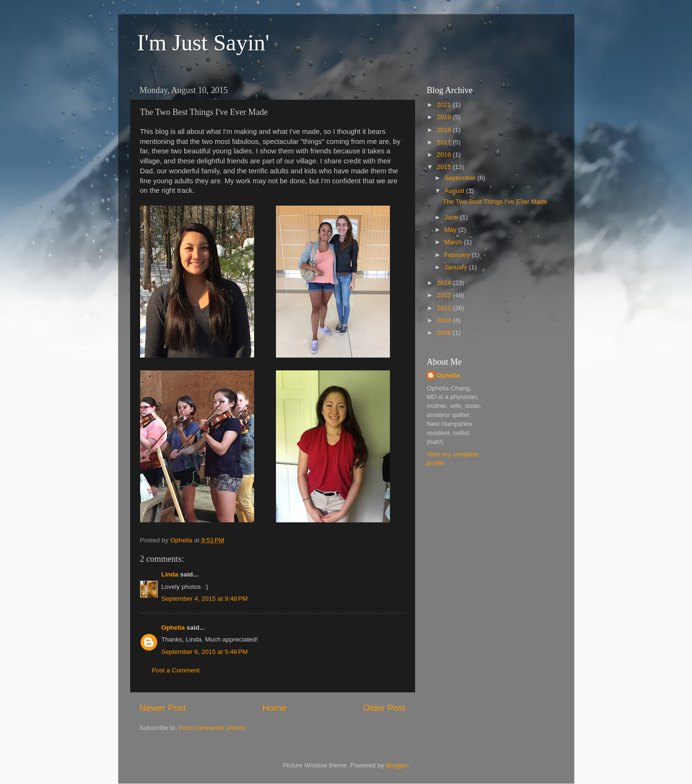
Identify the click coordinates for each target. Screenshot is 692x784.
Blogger (397, 765)
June (452, 217)
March (454, 242)
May (451, 230)
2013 (445, 295)
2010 (445, 320)
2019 (445, 117)
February (458, 255)
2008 (445, 333)
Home (275, 708)
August (455, 191)
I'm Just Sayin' (204, 43)
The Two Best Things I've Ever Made (495, 202)
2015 (445, 167)
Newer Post (163, 708)
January (457, 267)
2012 (445, 308)
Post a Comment (176, 670)
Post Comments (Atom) (212, 728)
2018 (445, 130)
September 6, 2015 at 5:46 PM (205, 652)
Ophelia (173, 628)
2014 (445, 283)
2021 (445, 105)
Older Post (384, 708)
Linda (170, 574)
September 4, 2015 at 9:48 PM (205, 599)
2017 (445, 142)
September (461, 178)
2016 (445, 155)
